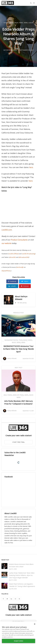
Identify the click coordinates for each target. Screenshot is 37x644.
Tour (20, 340)
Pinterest (25, 286)
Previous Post (19, 313)
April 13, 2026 (13, 580)
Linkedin (12, 286)
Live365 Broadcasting (28, 254)
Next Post (18, 368)
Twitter (25, 281)
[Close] (35, 624)
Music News (19, 23)
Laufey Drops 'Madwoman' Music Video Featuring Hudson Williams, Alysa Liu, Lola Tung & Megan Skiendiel (22, 575)
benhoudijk (20, 267)
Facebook (12, 281)
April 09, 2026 (13, 589)
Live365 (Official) (13, 254)
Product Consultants (19, 240)
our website (6, 243)
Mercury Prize (18, 395)
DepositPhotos (6, 271)
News (26, 23)
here (31, 167)
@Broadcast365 (23, 257)
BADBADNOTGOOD (11, 340)
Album (31, 23)
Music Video (28, 340)
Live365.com (7, 230)
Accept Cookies (19, 641)
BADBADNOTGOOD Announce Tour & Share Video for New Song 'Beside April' (19, 349)
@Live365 (12, 257)
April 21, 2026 (13, 569)
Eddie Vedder (9, 23)
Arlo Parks (8, 395)
